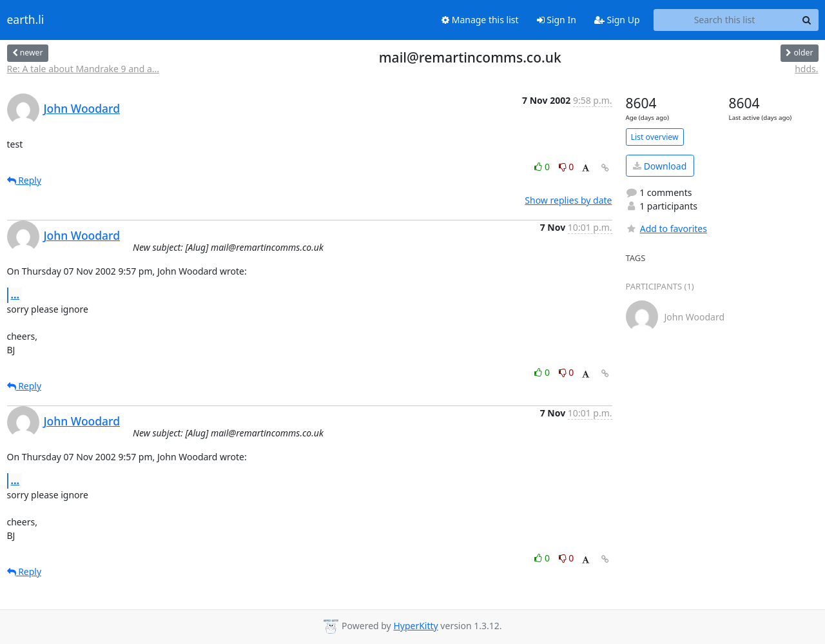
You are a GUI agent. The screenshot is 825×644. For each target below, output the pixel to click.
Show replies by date (568, 200)
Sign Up (617, 20)
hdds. (806, 69)
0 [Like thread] (543, 167)
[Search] (807, 20)
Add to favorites (666, 229)
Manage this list (480, 20)
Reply (24, 180)
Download (660, 166)
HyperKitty (415, 626)
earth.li (26, 20)
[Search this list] (725, 20)
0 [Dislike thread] (567, 167)
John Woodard (82, 108)
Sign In (557, 20)
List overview (655, 137)
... (15, 295)
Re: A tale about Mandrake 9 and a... (83, 69)
